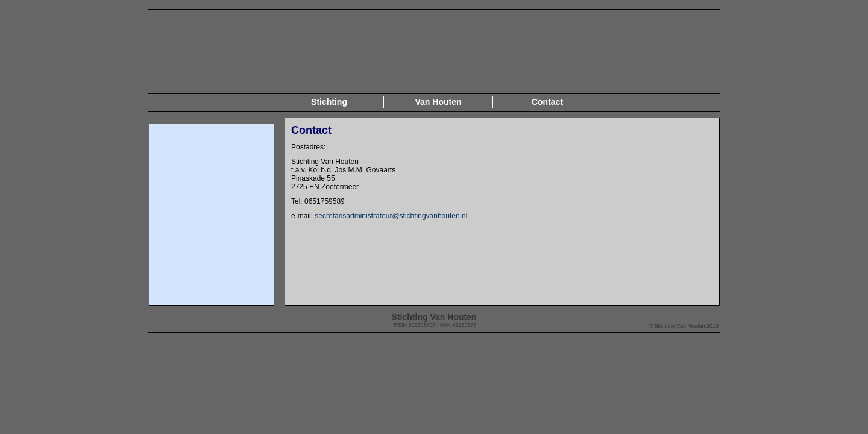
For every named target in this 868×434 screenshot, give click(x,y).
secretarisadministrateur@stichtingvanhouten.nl (390, 216)
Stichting (329, 102)
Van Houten (438, 102)
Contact (547, 102)
